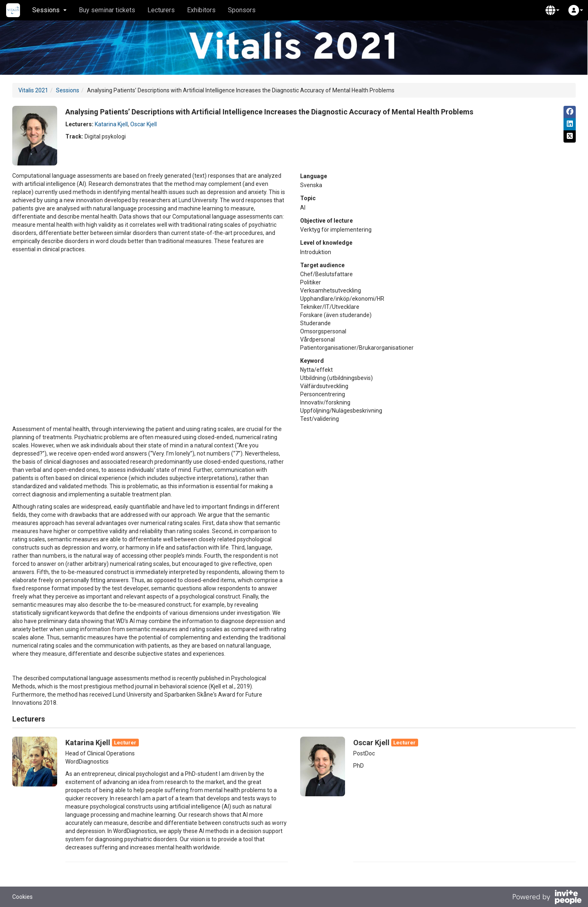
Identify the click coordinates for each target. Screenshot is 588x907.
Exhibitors (201, 10)
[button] (552, 10)
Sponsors (242, 10)
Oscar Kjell (144, 124)
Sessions (68, 90)
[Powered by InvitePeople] (547, 898)
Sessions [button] (49, 10)
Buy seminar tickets (107, 10)
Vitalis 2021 (33, 90)
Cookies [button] (22, 897)
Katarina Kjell (111, 124)
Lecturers (161, 10)
